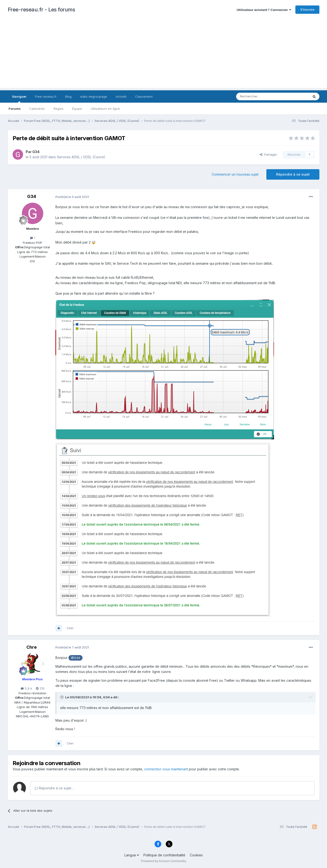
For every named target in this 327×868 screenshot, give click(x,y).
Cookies (196, 855)
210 (40, 688)
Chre (32, 647)
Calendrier (37, 109)
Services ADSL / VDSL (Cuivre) (81, 157)
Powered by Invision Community (164, 861)
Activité (121, 96)
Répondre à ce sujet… (54, 788)
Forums (15, 109)
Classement (144, 96)
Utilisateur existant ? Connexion (264, 10)
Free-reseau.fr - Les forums (41, 10)
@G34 (76, 658)
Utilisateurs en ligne (105, 109)
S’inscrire (307, 10)
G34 (36, 152)
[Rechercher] (262, 96)
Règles (59, 109)
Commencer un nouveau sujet (235, 174)
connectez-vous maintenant (166, 769)
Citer (70, 628)
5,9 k (26, 688)
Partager (268, 154)
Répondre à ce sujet (293, 174)
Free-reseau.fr (46, 96)
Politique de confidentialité (164, 855)
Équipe (77, 109)
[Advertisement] (164, 55)
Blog (68, 96)
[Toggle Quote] (62, 697)
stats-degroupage (94, 96)
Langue (132, 855)
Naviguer (19, 99)
